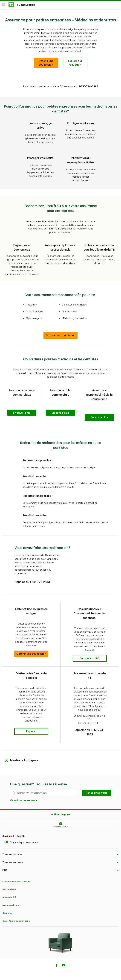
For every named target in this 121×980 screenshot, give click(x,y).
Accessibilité (9, 898)
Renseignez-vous (97, 794)
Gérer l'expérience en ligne (16, 922)
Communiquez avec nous (22, 844)
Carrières (7, 914)
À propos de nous (11, 906)
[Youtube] (63, 967)
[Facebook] (56, 967)
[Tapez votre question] (44, 794)
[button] (22, 414)
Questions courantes (24, 802)
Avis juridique (9, 891)
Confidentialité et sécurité (16, 883)
